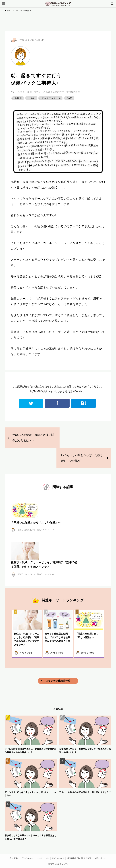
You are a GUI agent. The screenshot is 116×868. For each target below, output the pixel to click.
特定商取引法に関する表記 (79, 858)
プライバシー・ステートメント (35, 858)
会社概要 (14, 858)
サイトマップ (58, 858)
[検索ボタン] (112, 4)
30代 (70, 98)
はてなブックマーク (83, 403)
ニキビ (32, 98)
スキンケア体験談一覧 (58, 681)
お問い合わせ (100, 858)
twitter (31, 403)
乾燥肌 (18, 98)
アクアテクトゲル (51, 98)
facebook (57, 403)
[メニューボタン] (4, 4)
